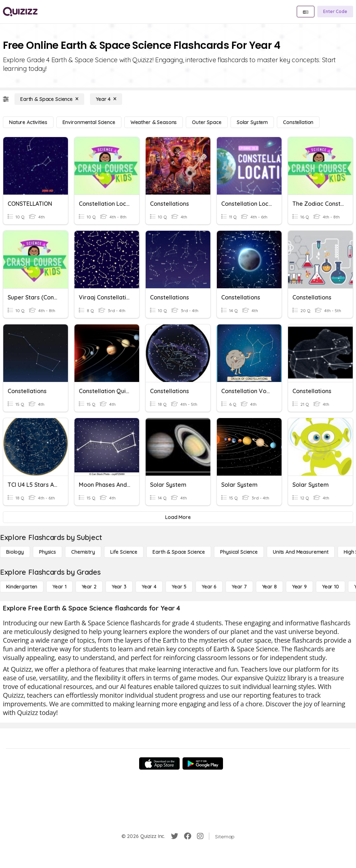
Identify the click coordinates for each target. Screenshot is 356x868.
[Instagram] (200, 836)
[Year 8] (269, 587)
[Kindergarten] (22, 587)
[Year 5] (179, 587)
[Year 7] (239, 587)
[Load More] (178, 517)
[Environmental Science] (89, 122)
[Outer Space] (207, 122)
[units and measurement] (301, 552)
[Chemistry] (83, 552)
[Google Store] (203, 763)
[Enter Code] (335, 12)
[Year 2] (89, 587)
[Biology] (15, 552)
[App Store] (159, 763)
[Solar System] (252, 122)
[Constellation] (298, 122)
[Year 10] (331, 587)
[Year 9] (299, 587)
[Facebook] (188, 836)
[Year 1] (59, 587)
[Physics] (48, 552)
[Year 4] (106, 99)
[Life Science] (124, 552)
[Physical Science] (239, 552)
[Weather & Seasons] (154, 122)
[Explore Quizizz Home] (20, 12)
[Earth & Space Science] (49, 99)
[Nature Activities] (28, 122)
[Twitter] (175, 836)
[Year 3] (119, 587)
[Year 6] (209, 587)
